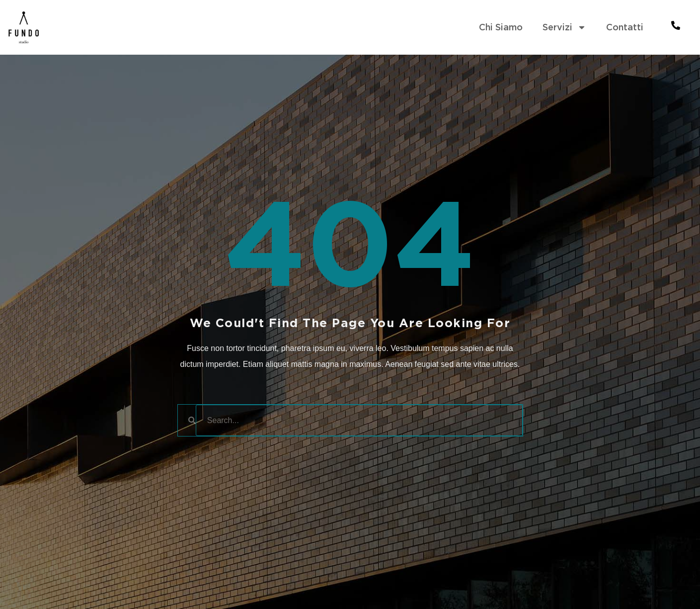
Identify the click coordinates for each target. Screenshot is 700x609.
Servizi (564, 27)
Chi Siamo (501, 27)
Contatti (625, 27)
